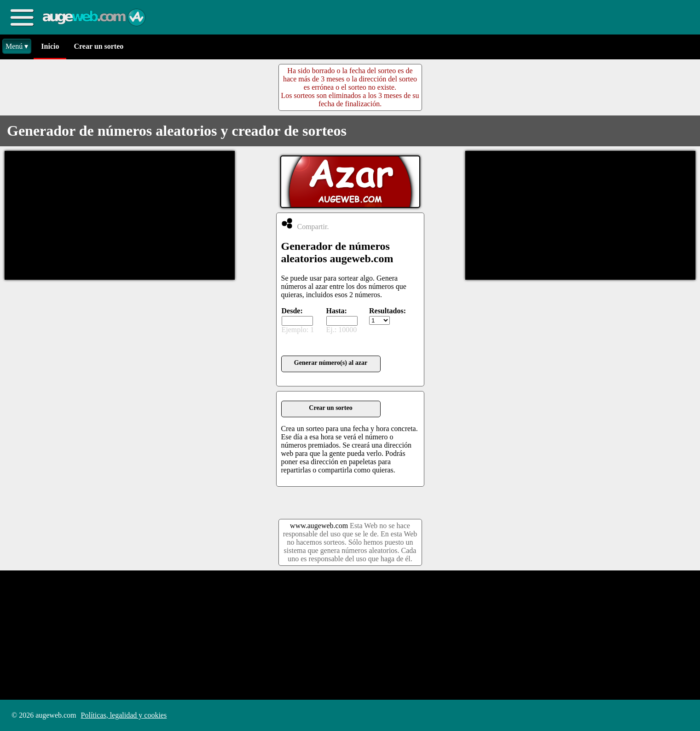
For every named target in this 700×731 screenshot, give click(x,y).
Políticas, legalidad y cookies (124, 715)
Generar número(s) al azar (331, 363)
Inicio (50, 46)
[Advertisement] (120, 215)
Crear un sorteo (98, 46)
